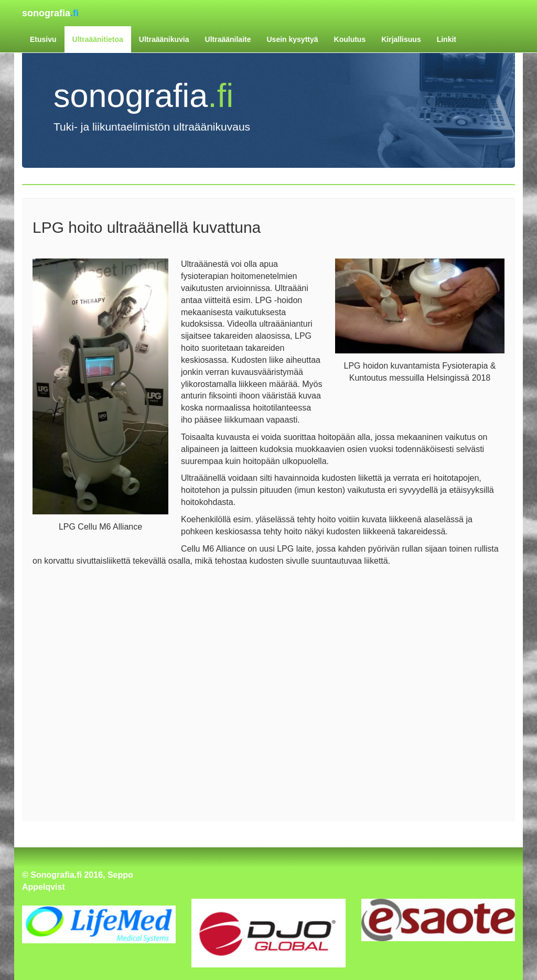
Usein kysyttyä (292, 39)
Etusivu (43, 39)
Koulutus (350, 39)
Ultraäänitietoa (98, 39)
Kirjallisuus (401, 39)
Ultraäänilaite (228, 39)
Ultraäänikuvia (164, 39)
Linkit (447, 39)
